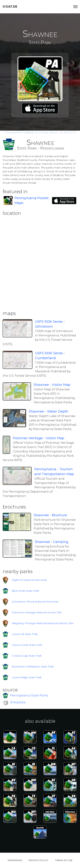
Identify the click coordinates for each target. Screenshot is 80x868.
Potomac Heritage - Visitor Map (39, 438)
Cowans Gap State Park (27, 656)
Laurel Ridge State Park (27, 677)
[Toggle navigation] (75, 7)
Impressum (15, 860)
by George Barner (31, 132)
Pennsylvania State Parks (29, 695)
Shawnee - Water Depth (49, 411)
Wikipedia (18, 702)
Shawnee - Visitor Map (52, 385)
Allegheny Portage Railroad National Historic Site (43, 623)
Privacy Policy (38, 860)
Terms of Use (64, 860)
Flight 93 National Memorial (29, 580)
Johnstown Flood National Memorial (35, 602)
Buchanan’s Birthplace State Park (33, 667)
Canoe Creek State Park (27, 645)
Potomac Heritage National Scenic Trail (36, 612)
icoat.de (10, 7)
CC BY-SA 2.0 (68, 132)
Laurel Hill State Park (25, 634)
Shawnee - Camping (51, 542)
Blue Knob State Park (25, 591)
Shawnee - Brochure (50, 515)
